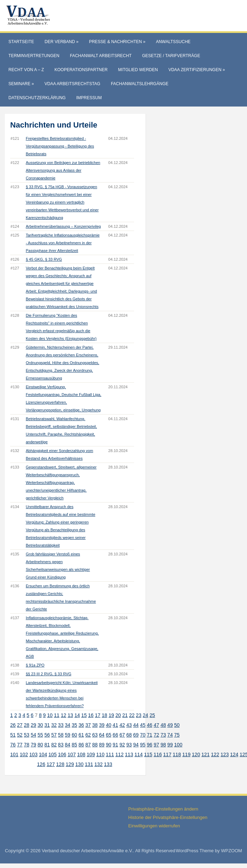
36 (81, 725)
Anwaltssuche (173, 42)
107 (72, 754)
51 (13, 735)
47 (156, 725)
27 (20, 725)
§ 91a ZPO (35, 665)
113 (129, 754)
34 (68, 725)
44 (136, 725)
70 (143, 735)
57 (54, 735)
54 (33, 735)
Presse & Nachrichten (117, 42)
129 (70, 764)
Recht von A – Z (26, 70)
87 (88, 745)
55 (40, 735)
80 (40, 745)
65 (109, 735)
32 (54, 725)
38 (95, 725)
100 (178, 745)
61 (81, 735)
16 (91, 715)
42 (122, 725)
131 (89, 764)
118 (177, 754)
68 (129, 735)
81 (47, 745)
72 (156, 735)
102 (24, 754)
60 (74, 735)
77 (20, 745)
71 (149, 735)
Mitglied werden (138, 70)
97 (156, 745)
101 (14, 754)
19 (111, 715)
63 (95, 735)
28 (27, 725)
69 (136, 735)
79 (33, 745)
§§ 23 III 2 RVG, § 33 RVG (48, 674)
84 (68, 745)
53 (27, 735)
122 (215, 754)
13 (71, 715)
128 (60, 764)
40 (109, 725)
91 (115, 745)
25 (152, 715)
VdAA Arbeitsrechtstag (72, 84)
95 (143, 745)
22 (132, 715)
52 (20, 735)
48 (163, 725)
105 (52, 754)
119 (186, 754)
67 (122, 735)
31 (47, 725)
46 (149, 725)
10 (50, 715)
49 (170, 725)
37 (88, 725)
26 (13, 725)
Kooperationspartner (81, 70)
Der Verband (62, 42)
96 (149, 745)
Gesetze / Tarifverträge (171, 56)
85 (74, 745)
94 (136, 745)
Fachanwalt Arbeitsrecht (101, 56)
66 (115, 735)
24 (146, 715)
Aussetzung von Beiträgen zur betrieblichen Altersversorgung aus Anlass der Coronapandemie (63, 170)
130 (79, 764)
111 (110, 754)
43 (129, 725)
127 (51, 764)
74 (170, 735)
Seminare (21, 84)
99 (170, 745)
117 (167, 754)
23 (139, 715)
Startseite (21, 42)
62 (88, 735)
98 (163, 745)
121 (205, 754)
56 (47, 735)
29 (33, 725)
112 (119, 754)
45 (143, 725)
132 (98, 764)
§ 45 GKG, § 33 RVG (44, 259)
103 (34, 754)
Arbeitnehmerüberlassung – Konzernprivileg (63, 226)
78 (27, 745)
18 (105, 715)
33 (61, 725)
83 (61, 745)
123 (225, 754)
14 (77, 715)
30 (40, 725)
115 (148, 754)
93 (129, 745)
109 (91, 754)
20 (118, 715)
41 (115, 725)
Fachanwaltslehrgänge (140, 84)
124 (234, 754)
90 (109, 745)
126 (41, 764)
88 (95, 745)
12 (64, 715)
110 (100, 754)
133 (108, 764)
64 (102, 735)
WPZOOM (232, 851)
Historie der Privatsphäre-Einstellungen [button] (168, 817)
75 (177, 735)
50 (177, 725)
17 (98, 715)
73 (163, 735)
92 (122, 745)
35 (74, 725)
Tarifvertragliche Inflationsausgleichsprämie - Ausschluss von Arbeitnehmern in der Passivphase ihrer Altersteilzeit (62, 243)
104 (43, 754)
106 (62, 754)
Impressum (89, 98)
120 (196, 754)
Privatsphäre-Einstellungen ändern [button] (163, 809)
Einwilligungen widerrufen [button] (154, 826)
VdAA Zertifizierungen (197, 70)
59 (68, 735)
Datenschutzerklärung (37, 98)
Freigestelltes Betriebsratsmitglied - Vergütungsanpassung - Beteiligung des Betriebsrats (60, 146)
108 (81, 754)
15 (84, 715)
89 (102, 745)
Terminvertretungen (34, 56)
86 (81, 745)
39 (102, 725)
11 (57, 715)
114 (138, 754)
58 (61, 735)
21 (125, 715)
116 (158, 754)
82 (54, 745)
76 (13, 745)
